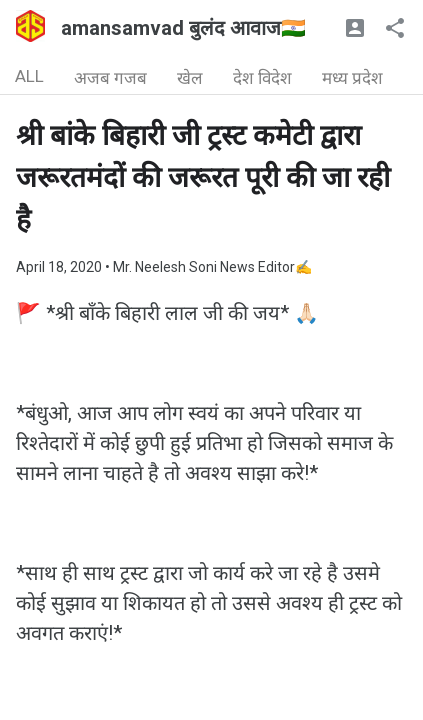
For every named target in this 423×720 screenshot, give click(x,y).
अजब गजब (110, 78)
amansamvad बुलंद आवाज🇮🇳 (183, 28)
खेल (190, 78)
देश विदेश (262, 78)
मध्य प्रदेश (352, 78)
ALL (29, 76)
